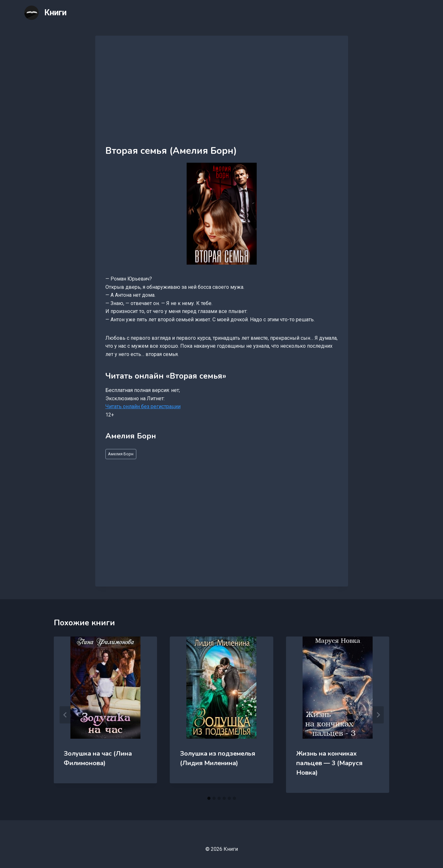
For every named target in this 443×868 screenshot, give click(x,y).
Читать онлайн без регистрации (143, 406)
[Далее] (378, 715)
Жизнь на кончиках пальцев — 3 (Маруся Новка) (329, 763)
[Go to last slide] (65, 715)
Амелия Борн (121, 454)
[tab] (209, 798)
